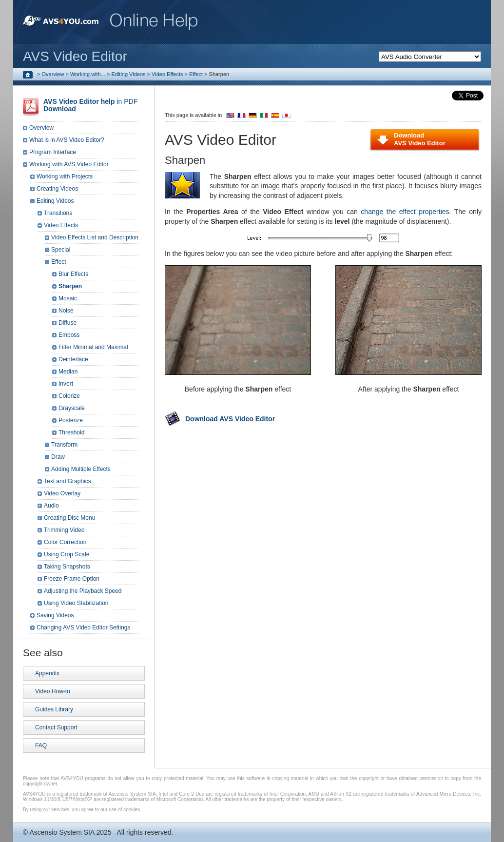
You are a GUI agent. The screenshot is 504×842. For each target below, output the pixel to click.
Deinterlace (73, 359)
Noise (66, 311)
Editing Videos (128, 74)
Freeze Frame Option (72, 579)
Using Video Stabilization (76, 603)
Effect (196, 74)
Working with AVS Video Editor (69, 164)
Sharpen (70, 286)
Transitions (58, 213)
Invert (66, 384)
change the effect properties (405, 212)
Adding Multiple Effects (81, 469)
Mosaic (68, 298)
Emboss (69, 335)
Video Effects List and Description (95, 237)
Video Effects (167, 74)
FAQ (41, 745)
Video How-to (53, 691)
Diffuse (68, 323)
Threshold (71, 432)
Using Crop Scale (67, 554)
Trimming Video (64, 530)
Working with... (88, 74)
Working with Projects (65, 176)
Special (61, 250)
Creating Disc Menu (69, 518)
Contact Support (56, 727)
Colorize (69, 396)
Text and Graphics (68, 481)
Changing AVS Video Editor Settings (83, 627)
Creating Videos (57, 189)
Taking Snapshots (67, 567)
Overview (53, 74)
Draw (58, 457)
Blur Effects (73, 274)
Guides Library (54, 709)
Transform (64, 445)
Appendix (47, 673)
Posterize (71, 420)
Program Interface (53, 152)
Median (68, 372)
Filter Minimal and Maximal (93, 347)
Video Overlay (62, 493)
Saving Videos (55, 615)
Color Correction (65, 542)
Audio (51, 506)
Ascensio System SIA (62, 832)
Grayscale (72, 408)
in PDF (90, 105)
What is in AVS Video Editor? (67, 140)
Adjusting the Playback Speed (83, 591)
